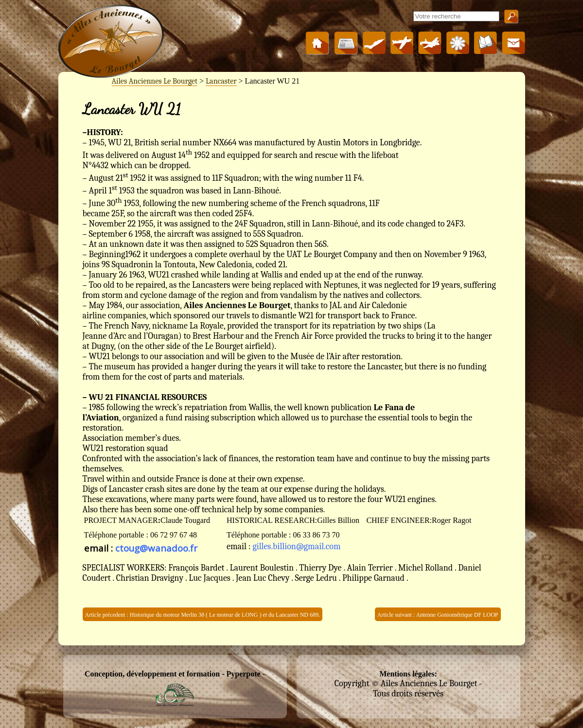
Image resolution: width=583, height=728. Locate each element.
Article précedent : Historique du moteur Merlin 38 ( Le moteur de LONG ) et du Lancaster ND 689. (203, 615)
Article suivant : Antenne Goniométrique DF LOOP (438, 615)
